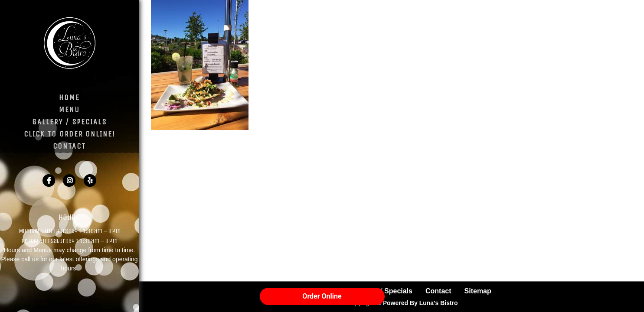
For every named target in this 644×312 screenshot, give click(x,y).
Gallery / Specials (69, 122)
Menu (69, 110)
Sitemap (478, 291)
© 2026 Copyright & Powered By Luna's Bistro (391, 303)
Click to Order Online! (70, 134)
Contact (69, 146)
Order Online (322, 296)
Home (69, 97)
